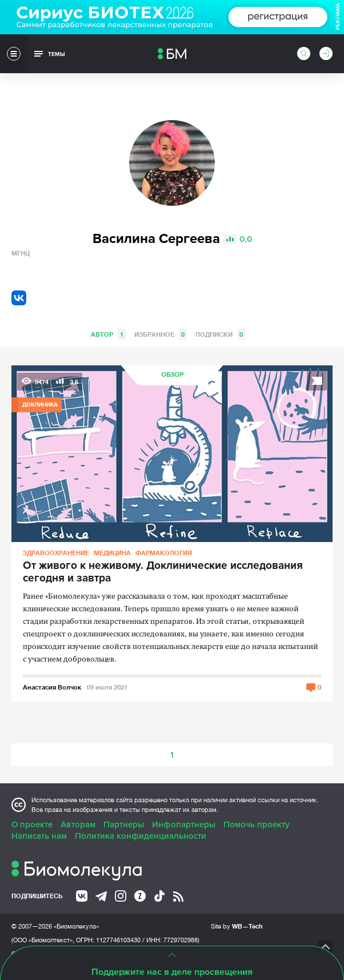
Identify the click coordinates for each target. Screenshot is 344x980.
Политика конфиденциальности (141, 836)
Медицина (112, 553)
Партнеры (124, 824)
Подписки (220, 334)
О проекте (32, 824)
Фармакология (164, 553)
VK (19, 298)
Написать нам (39, 836)
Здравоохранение (56, 553)
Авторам (78, 824)
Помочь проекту (257, 824)
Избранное (161, 334)
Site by (237, 926)
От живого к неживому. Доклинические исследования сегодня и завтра (163, 572)
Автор (108, 334)
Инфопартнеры (184, 824)
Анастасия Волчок (52, 687)
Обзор (172, 375)
